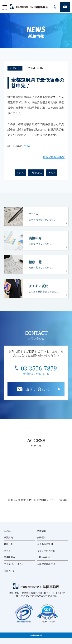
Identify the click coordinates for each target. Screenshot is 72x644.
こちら (28, 146)
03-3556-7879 (39, 368)
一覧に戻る (36, 173)
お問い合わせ (37, 389)
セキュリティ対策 (46, 551)
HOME (8, 531)
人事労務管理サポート (48, 564)
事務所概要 (10, 557)
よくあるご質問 (45, 544)
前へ (22, 173)
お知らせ (15, 68)
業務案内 (8, 537)
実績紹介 (42, 537)
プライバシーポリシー (15, 564)
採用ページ (10, 570)
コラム (7, 551)
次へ (50, 173)
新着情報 (42, 531)
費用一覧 (8, 544)
